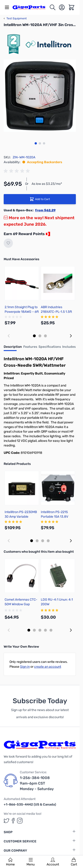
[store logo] (31, 7)
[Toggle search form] (53, 7)
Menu (31, 862)
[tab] (13, 348)
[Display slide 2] (40, 336)
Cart (74, 862)
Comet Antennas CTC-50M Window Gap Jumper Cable (21, 604)
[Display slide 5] (51, 630)
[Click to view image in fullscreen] (40, 96)
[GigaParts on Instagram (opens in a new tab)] (20, 821)
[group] (18, 171)
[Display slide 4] (48, 541)
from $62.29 (45, 210)
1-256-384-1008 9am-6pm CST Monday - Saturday (37, 783)
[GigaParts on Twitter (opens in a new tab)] (6, 821)
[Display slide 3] (45, 336)
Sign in (25, 667)
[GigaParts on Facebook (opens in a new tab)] (13, 821)
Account (53, 862)
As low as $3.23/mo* (47, 184)
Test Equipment (15, 18)
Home (10, 862)
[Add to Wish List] (8, 243)
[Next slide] (71, 336)
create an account (48, 667)
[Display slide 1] (34, 336)
